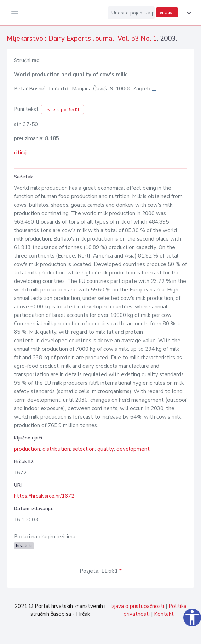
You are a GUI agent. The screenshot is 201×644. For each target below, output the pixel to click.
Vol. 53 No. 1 (137, 39)
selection (84, 449)
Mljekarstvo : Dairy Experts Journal (61, 39)
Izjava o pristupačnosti (137, 606)
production (27, 449)
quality (106, 449)
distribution (56, 449)
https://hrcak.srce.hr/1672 (44, 496)
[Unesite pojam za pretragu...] (131, 13)
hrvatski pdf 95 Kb (62, 110)
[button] (188, 13)
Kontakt (164, 614)
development (133, 449)
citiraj (20, 153)
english (167, 12)
